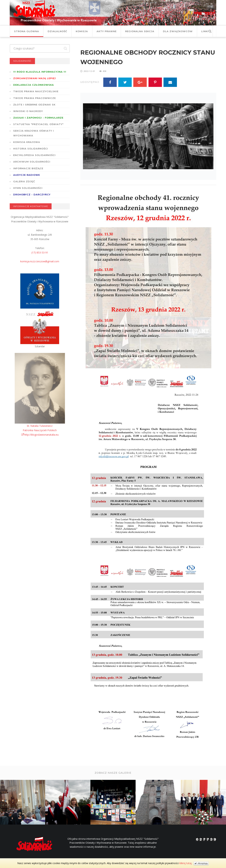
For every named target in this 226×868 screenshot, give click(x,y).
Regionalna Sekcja (140, 31)
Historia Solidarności (31, 149)
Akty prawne (107, 31)
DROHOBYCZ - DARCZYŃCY (32, 194)
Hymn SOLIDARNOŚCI (28, 188)
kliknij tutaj (185, 863)
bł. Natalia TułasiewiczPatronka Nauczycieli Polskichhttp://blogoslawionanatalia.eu (40, 430)
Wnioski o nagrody (28, 111)
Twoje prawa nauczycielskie (36, 91)
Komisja (82, 31)
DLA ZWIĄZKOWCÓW (178, 31)
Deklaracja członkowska (34, 85)
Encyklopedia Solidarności (34, 155)
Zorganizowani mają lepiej (35, 78)
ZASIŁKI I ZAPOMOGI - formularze (38, 118)
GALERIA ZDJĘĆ (24, 181)
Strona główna (27, 31)
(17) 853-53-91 (40, 253)
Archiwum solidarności (32, 162)
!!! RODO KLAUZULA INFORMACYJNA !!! (40, 72)
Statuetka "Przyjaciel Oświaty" (38, 124)
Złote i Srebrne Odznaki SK (34, 105)
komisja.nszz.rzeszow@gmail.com (40, 261)
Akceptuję (201, 863)
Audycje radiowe (27, 175)
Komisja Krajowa (27, 142)
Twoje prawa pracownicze (35, 98)
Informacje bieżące (28, 168)
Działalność (57, 31)
